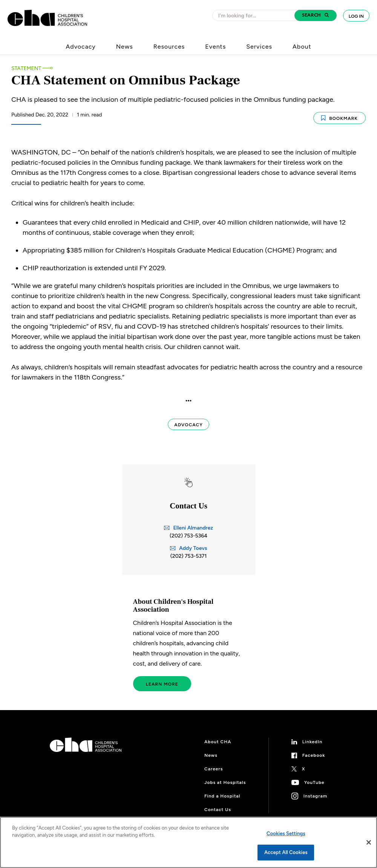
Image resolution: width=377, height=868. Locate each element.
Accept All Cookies (286, 852)
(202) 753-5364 (188, 535)
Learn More (162, 684)
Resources (169, 47)
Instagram (315, 796)
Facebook (314, 755)
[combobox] (256, 15)
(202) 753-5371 (189, 555)
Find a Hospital (222, 796)
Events (215, 47)
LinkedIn (313, 741)
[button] (316, 15)
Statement (26, 68)
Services (259, 47)
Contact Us (218, 809)
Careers (214, 768)
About (302, 47)
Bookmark (339, 117)
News (125, 47)
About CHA (218, 741)
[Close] (369, 842)
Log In (356, 16)
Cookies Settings (286, 834)
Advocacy (81, 47)
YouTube (314, 782)
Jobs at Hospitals (225, 782)
